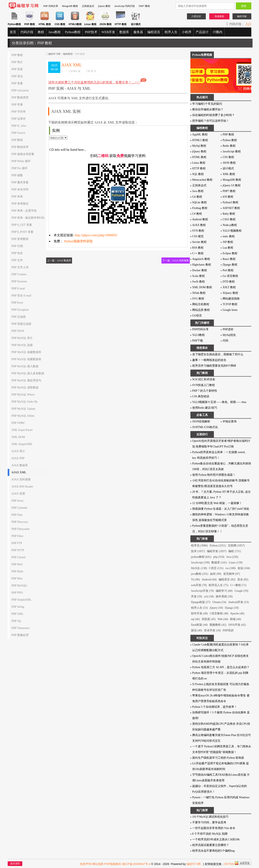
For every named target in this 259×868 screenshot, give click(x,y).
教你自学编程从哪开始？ (208, 109)
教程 (41, 32)
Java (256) (232, 557)
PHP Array (18, 501)
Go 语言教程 (230, 276)
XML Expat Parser (22, 430)
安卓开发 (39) (212, 630)
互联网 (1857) (236, 546)
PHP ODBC (18, 423)
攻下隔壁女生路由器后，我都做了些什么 (218, 354)
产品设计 (202, 32)
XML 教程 (229, 174)
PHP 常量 (17, 105)
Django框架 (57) (201, 602)
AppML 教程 (200, 134)
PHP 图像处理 (20, 635)
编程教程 (68, 54)
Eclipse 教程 (230, 253)
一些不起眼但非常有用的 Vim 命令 (214, 828)
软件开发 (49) (199, 613)
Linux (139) (236, 563)
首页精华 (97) (232, 574)
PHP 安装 (17, 69)
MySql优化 (229, 335)
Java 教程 (198, 191)
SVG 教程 (198, 299)
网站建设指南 (231, 299)
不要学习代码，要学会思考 (209, 822)
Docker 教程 (200, 270)
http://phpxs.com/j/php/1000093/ (96, 235)
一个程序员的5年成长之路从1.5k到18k (216, 839)
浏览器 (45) (209, 619)
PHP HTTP (18, 550)
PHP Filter (17, 536)
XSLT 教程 (229, 287)
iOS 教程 (228, 197)
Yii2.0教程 (199, 335)
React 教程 (229, 259)
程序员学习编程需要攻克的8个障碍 (214, 366)
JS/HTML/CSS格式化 (205, 427)
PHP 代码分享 (51, 6)
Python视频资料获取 (78, 241)
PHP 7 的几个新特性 (205, 391)
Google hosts (230, 310)
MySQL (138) (199, 568)
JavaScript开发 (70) (202, 591)
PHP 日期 (17, 246)
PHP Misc (17, 578)
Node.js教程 (230, 225)
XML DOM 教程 (202, 287)
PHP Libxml (18, 557)
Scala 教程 (198, 276)
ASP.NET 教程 (231, 208)
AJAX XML (19, 472)
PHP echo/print (20, 90)
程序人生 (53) (199, 608)
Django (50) (232, 608)
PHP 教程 (17, 55)
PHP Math (17, 571)
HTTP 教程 (199, 168)
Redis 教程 (229, 146)
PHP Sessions (19, 281)
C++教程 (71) (238, 585)
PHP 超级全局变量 (23, 154)
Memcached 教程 (202, 180)
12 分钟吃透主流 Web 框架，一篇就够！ (217, 503)
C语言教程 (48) (219, 613)
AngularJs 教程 (201, 259)
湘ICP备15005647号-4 (136, 864)
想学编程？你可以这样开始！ (211, 121)
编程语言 (154, 32)
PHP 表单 (17, 197)
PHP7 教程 (144, 6)
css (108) (230, 568)
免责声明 (86, 864)
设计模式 (228, 168)
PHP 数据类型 (20, 98)
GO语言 (197, 316)
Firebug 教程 (200, 208)
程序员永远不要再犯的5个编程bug (213, 851)
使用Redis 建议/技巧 (205, 408)
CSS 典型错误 (201, 396)
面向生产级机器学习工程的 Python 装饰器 (218, 758)
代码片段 (27, 32)
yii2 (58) (209, 596)
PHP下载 (198, 341)
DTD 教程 (229, 282)
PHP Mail (17, 564)
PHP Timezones (20, 628)
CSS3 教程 (229, 219)
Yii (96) (195, 580)
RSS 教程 (198, 248)
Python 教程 (230, 140)
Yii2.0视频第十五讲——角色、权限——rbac (219, 402)
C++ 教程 (198, 253)
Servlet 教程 (199, 242)
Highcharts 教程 (202, 265)
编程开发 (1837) (217, 551)
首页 (13, 32)
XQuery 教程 (230, 293)
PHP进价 (228, 329)
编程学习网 (54, 54)
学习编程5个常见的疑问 (207, 104)
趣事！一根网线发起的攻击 (209, 360)
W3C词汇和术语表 (204, 379)
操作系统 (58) (224, 596)
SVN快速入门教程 (204, 385)
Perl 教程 (228, 270)
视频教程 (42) (218, 625)
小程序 (187, 32)
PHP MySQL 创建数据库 (26, 352)
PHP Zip (16, 621)
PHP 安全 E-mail (21, 296)
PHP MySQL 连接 (22, 345)
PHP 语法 (17, 76)
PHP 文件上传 (20, 267)
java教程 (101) (200, 574)
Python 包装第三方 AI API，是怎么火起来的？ (221, 667)
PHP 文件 (17, 260)
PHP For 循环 (19, 168)
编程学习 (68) (224, 591)
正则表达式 (88, 6)
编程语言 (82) (227, 580)
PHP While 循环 (21, 161)
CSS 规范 (198, 236)
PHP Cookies (19, 274)
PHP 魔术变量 (20, 182)
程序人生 (171, 32)
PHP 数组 (17, 140)
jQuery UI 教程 (232, 185)
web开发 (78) (199, 585)
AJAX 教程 (199, 225)
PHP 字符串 (19, 112)
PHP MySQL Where (23, 395)
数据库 (124, 32)
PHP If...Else (19, 126)
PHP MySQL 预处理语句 (26, 380)
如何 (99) (216, 574)
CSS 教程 (228, 157)
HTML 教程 (199, 157)
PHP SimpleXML (21, 600)
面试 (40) (197, 630)
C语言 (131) (216, 568)
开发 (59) (197, 596)
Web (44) (223, 619)
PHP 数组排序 (20, 147)
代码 (225, 341)
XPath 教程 (199, 293)
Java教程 (54, 32)
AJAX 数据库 (20, 465)
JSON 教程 (229, 163)
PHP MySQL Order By (24, 402)
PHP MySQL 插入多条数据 (28, 373)
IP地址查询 (229, 421)
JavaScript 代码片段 (125, 6)
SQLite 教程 (200, 202)
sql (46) (195, 619)
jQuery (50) (216, 608)
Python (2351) (218, 546)
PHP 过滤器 (19, 317)
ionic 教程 (229, 236)
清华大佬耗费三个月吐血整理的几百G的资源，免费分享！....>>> (97, 82)
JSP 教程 (228, 242)
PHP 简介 (17, 62)
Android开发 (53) (239, 602)
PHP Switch (18, 133)
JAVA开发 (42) (237, 625)
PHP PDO (17, 593)
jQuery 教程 (104, 6)
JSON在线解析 (201, 421)
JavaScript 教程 (232, 151)
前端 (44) (235, 619)
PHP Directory (20, 522)
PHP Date (17, 515)
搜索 (244, 6)
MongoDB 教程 (70, 6)
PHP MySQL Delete (23, 416)
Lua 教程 (228, 248)
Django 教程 (230, 265)
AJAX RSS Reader (22, 487)
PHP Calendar (19, 508)
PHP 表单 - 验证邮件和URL (28, 218)
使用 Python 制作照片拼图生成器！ (214, 475)
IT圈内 (218, 32)
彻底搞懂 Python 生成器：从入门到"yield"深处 (221, 509)
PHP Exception (20, 310)
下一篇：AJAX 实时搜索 (176, 261)
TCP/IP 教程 (230, 304)
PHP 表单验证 (20, 204)
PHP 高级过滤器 (21, 324)
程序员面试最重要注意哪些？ (211, 845)
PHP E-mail (18, 288)
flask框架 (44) (199, 625)
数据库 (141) (219, 563)
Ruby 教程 (229, 214)
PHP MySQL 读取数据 (25, 388)
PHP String (18, 607)
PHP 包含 (17, 253)
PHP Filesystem (20, 529)
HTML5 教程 (200, 140)
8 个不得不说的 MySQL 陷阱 (210, 834)
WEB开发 (108, 32)
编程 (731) (235, 551)
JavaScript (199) (200, 563)
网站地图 (98, 864)
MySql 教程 (199, 146)
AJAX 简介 (18, 451)
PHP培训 (228, 630)
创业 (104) (244, 568)
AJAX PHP (18, 458)
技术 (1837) (198, 551)
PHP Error (17, 303)
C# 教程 (197, 214)
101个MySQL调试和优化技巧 (210, 817)
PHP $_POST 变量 (22, 232)
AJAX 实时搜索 (21, 479)
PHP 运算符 (19, 119)
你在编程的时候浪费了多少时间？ (213, 115)
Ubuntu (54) (219, 602)
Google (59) (241, 591)
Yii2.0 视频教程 (232, 231)
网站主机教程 (201, 304)
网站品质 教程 (201, 310)
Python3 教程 (230, 202)
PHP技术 (91, 32)
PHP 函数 (17, 175)
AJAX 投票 (18, 494)
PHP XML (17, 614)
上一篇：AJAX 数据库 (59, 261)
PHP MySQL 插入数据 (25, 366)
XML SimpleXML (22, 444)
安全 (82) (243, 580)
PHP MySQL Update (23, 409)
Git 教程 (197, 197)
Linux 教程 (199, 163)
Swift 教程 (198, 282)
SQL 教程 (198, 174)
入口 (248, 24)
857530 (229, 864)
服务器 (138, 32)
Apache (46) (237, 613)
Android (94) (209, 580)
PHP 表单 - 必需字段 (24, 211)
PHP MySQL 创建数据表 (26, 359)
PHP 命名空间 (20, 189)
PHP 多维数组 (20, 239)
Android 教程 (200, 219)
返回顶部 (15, 864)
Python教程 (73, 32)
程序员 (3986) (199, 546)
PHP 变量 (17, 83)
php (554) (219, 557)
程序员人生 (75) (218, 585)
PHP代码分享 (201, 329)
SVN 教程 (198, 231)
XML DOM (18, 437)
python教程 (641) (201, 557)
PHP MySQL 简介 (22, 338)
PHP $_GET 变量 (22, 225)
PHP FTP (17, 543)
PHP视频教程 (113, 864)
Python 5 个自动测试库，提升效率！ (215, 707)
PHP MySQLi (19, 586)
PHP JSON (18, 331)
